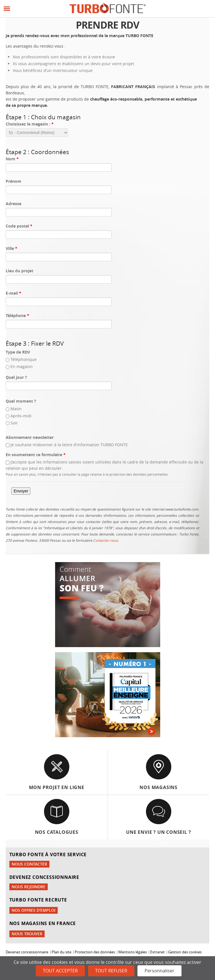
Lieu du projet (19, 271)
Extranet (157, 952)
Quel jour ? (16, 377)
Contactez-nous (106, 540)
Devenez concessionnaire (27, 952)
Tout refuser (111, 971)
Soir (14, 423)
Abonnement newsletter (30, 437)
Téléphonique (24, 359)
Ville (12, 248)
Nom (12, 159)
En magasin (22, 366)
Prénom (13, 181)
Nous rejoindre (29, 887)
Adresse (13, 204)
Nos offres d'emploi (34, 910)
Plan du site (61, 952)
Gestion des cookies (185, 952)
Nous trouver (27, 934)
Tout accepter (60, 971)
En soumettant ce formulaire (36, 455)
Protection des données (95, 952)
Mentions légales (133, 952)
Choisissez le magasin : (30, 124)
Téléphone (17, 315)
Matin (16, 409)
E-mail (13, 293)
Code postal (19, 226)
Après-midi (21, 416)
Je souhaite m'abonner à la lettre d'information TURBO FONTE (69, 445)
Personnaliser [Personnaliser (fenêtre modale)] (159, 971)
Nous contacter (29, 864)
